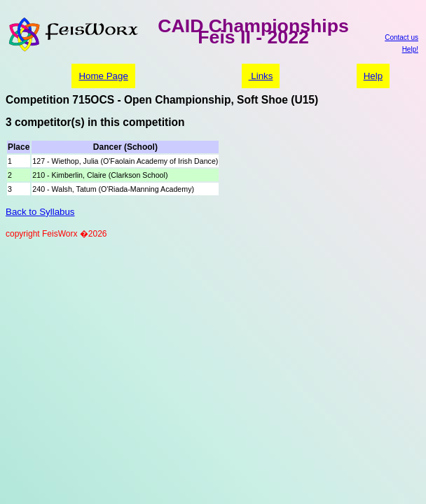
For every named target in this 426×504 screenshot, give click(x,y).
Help (373, 76)
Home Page (103, 76)
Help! (410, 49)
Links (261, 76)
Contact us (401, 37)
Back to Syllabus (40, 212)
